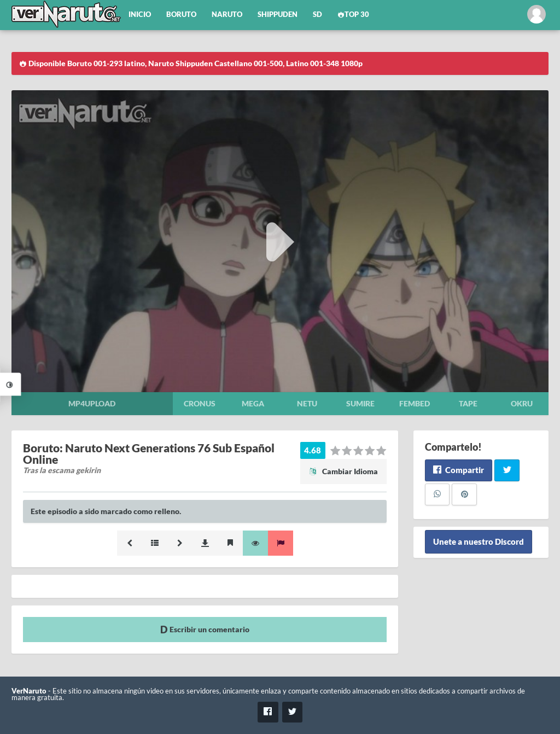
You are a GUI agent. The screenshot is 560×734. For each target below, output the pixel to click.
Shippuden (278, 14)
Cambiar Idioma (343, 471)
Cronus (200, 403)
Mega (253, 403)
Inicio (140, 14)
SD (317, 14)
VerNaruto (29, 691)
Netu (307, 403)
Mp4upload (92, 403)
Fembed (415, 403)
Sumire (360, 403)
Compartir (459, 470)
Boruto (181, 14)
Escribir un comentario (205, 629)
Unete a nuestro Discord (479, 542)
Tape (468, 403)
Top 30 (353, 14)
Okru (522, 403)
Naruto (227, 14)
